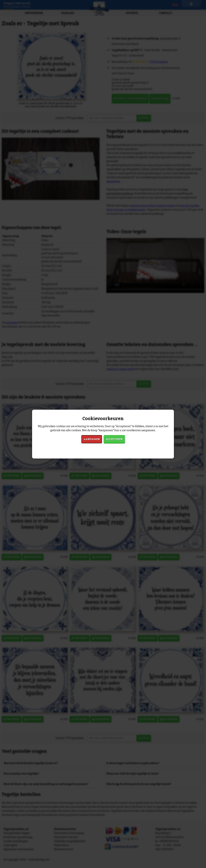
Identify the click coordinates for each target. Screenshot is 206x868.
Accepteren (114, 439)
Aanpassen (92, 439)
